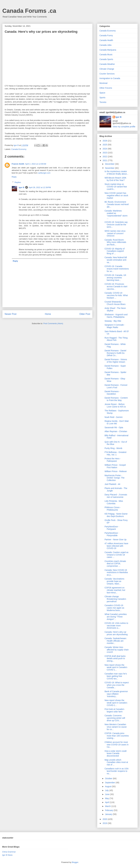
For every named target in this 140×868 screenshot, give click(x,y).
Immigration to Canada (110, 78)
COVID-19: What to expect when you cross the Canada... (117, 685)
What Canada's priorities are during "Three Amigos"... (116, 617)
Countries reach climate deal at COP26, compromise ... (115, 564)
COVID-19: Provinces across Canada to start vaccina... (116, 286)
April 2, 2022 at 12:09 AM (36, 164)
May (107, 798)
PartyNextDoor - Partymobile (112, 534)
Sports (102, 98)
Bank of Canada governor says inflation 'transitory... (116, 694)
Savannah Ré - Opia (114, 427)
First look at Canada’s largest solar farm (114, 710)
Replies (18, 182)
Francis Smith (18, 164)
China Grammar (9, 852)
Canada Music (106, 55)
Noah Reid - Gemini (114, 417)
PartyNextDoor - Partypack (112, 528)
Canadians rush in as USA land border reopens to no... (116, 771)
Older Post (85, 314)
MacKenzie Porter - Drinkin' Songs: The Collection (114, 478)
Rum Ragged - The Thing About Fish (116, 339)
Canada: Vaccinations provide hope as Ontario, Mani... (114, 581)
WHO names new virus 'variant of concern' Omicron (115, 233)
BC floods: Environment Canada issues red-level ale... (117, 204)
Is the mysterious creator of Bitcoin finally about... (116, 173)
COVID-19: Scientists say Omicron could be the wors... (116, 225)
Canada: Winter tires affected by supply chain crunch (117, 650)
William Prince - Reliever (116, 471)
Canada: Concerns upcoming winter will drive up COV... (115, 718)
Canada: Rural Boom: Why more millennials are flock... (115, 242)
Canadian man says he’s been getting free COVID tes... (116, 676)
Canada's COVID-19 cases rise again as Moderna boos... (114, 608)
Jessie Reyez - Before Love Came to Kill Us (115, 405)
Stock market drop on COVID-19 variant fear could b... (116, 187)
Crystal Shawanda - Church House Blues (115, 303)
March (108, 806)
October (109, 778)
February (109, 810)
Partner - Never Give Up (116, 540)
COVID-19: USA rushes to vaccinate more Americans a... (116, 626)
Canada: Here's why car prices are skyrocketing (116, 633)
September (110, 783)
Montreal (103, 83)
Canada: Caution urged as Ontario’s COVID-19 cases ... (116, 555)
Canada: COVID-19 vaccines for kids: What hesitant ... (116, 295)
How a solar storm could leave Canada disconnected (116, 753)
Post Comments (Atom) (53, 323)
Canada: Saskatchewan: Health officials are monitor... (116, 641)
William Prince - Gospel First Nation (115, 466)
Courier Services (107, 74)
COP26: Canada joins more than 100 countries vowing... (117, 736)
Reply (14, 177)
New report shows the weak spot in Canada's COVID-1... (116, 667)
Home (48, 314)
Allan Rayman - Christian (116, 431)
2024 (105, 149)
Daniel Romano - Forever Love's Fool (116, 386)
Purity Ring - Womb (113, 448)
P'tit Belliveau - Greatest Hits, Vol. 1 (116, 453)
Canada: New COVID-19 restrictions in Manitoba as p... (116, 573)
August (108, 786)
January (109, 814)
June (107, 794)
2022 (105, 157)
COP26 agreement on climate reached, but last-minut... (115, 590)
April (107, 802)
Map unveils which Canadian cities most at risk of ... (116, 762)
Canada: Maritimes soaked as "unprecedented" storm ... (116, 214)
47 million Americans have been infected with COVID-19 (116, 546)
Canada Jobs (106, 45)
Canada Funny (106, 35)
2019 (105, 823)
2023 (105, 153)
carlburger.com (44, 173)
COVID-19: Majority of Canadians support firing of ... (115, 251)
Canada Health (106, 40)
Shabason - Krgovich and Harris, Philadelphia (116, 316)
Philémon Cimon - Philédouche (113, 509)
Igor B (22, 187)
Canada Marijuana (108, 50)
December (110, 164)
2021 (105, 160)
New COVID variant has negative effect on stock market (116, 195)
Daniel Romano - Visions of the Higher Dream (116, 361)
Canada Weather (107, 64)
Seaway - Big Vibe (113, 321)
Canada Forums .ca (29, 11)
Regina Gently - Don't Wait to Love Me (117, 422)
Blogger (75, 862)
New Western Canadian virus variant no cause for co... (116, 727)
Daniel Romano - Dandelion (112, 393)
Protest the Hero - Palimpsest (113, 460)
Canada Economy (19, 149)
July (107, 790)
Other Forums (106, 88)
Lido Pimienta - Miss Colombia (114, 502)
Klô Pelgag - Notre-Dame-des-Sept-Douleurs (116, 515)
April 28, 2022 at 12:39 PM (40, 187)
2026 (105, 141)
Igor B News (7, 855)
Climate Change (107, 69)
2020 (105, 819)
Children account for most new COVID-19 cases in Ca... (117, 745)
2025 (105, 145)
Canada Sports (106, 59)
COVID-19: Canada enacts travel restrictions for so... (117, 269)
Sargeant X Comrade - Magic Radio (115, 326)
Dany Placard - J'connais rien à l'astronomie (116, 496)
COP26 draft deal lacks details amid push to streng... (115, 659)
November (110, 168)
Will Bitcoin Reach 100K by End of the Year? (115, 179)
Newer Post (11, 314)
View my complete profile (124, 127)
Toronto (103, 102)
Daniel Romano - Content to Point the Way (116, 399)
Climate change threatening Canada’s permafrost (115, 599)
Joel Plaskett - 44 (112, 484)
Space (102, 93)
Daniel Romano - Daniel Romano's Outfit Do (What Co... (115, 353)
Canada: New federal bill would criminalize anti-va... (116, 260)
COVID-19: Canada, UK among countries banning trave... (115, 278)
